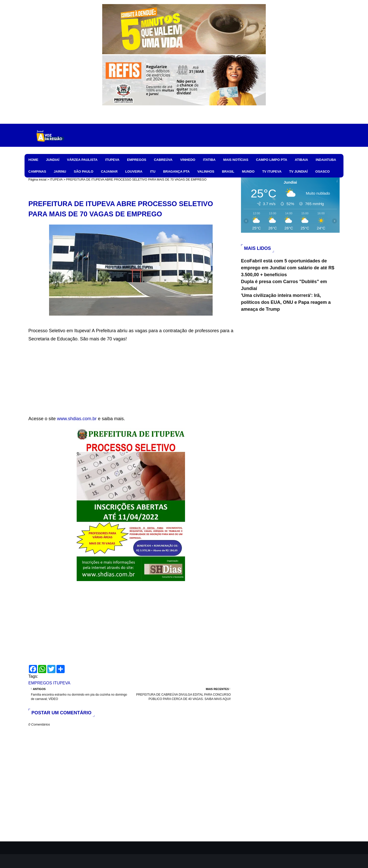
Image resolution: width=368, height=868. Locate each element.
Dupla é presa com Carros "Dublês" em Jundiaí (284, 285)
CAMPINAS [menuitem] (37, 171)
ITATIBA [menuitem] (209, 160)
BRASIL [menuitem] (228, 171)
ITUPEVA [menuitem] (112, 160)
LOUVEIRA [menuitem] (134, 171)
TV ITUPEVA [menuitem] (272, 171)
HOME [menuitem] (33, 160)
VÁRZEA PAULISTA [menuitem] (82, 160)
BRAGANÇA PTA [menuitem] (176, 171)
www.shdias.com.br (77, 419)
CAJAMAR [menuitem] (109, 171)
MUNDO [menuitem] (248, 171)
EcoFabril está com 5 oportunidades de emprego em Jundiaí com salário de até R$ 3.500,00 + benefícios (288, 268)
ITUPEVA (56, 180)
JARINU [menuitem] (60, 171)
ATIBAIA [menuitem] (302, 160)
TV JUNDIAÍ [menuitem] (298, 171)
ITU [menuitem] (153, 171)
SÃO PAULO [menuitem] (84, 171)
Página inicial (37, 180)
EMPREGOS (40, 683)
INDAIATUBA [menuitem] (326, 160)
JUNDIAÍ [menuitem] (53, 160)
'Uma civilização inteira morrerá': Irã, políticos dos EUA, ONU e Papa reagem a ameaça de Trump (286, 302)
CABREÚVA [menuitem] (163, 160)
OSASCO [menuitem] (323, 171)
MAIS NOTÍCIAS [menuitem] (236, 160)
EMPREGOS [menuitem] (137, 160)
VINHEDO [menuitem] (188, 160)
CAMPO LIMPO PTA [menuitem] (272, 160)
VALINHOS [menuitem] (206, 171)
